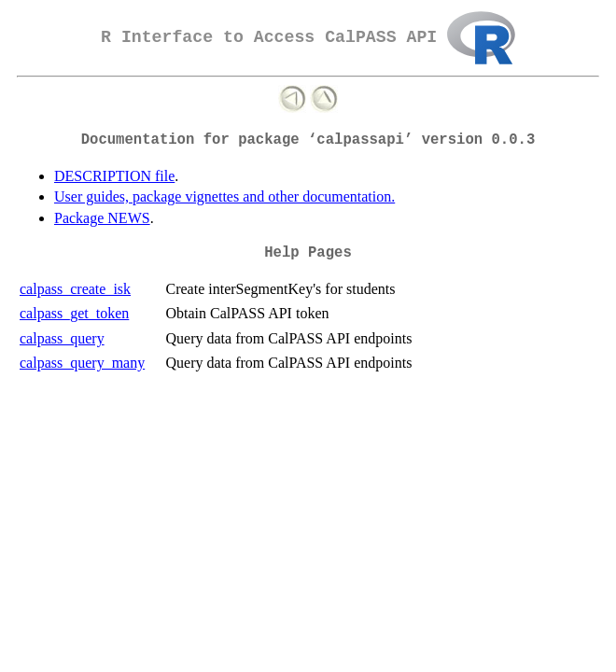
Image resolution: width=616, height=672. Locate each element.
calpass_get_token (74, 313)
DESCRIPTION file (114, 176)
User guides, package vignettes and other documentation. (224, 196)
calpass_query (62, 338)
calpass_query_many (82, 363)
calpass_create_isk (75, 289)
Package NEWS (102, 218)
